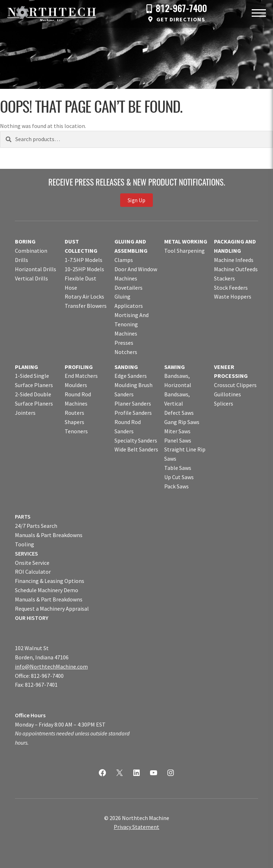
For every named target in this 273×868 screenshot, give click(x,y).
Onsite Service (32, 563)
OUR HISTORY (32, 618)
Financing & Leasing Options (50, 581)
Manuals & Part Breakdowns (49, 535)
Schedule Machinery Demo (47, 590)
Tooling (25, 544)
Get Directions (181, 19)
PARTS (23, 516)
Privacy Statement (136, 827)
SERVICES (26, 553)
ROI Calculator (33, 572)
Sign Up (136, 200)
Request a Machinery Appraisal (52, 609)
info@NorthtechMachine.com (51, 666)
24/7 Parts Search (36, 526)
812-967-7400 (181, 9)
